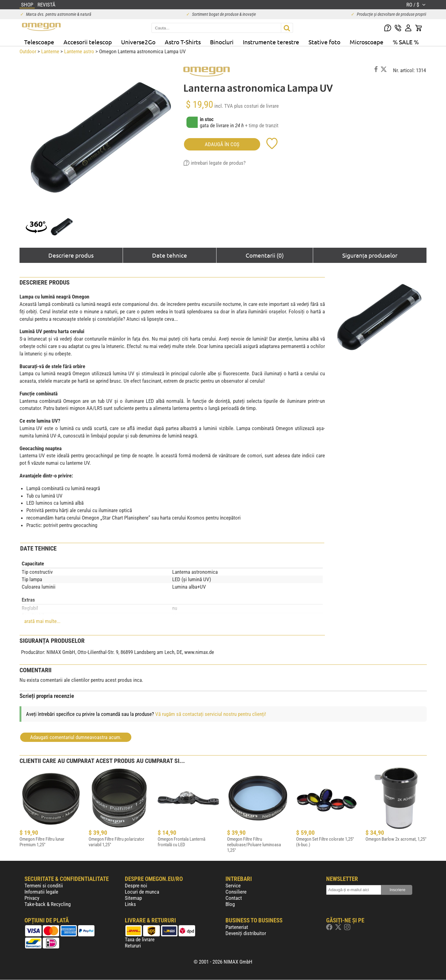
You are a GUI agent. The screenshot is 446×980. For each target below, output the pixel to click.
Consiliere (236, 892)
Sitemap (133, 898)
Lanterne (50, 51)
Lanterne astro (79, 51)
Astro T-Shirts (183, 42)
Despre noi (136, 886)
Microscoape (367, 42)
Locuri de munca (142, 892)
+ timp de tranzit (262, 125)
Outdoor (28, 51)
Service (233, 886)
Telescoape (39, 42)
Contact (234, 898)
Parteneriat (237, 927)
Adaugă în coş (222, 144)
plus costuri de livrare (256, 106)
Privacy (32, 898)
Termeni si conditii (44, 886)
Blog (230, 904)
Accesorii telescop (88, 42)
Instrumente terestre (271, 42)
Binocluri (222, 42)
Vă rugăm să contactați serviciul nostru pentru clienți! (211, 714)
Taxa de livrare (140, 939)
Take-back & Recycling (48, 904)
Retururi (133, 946)
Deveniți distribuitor (246, 933)
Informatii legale (41, 892)
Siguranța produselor (370, 255)
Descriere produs (71, 255)
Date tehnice (170, 255)
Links (130, 904)
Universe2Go (138, 42)
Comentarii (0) (265, 255)
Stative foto (324, 42)
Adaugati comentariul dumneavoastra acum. (76, 737)
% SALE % (406, 42)
